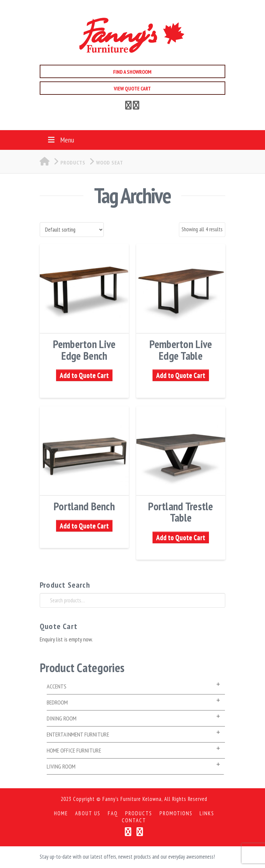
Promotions (176, 813)
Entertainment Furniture (78, 734)
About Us (88, 813)
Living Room (61, 766)
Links (207, 813)
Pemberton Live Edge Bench (84, 350)
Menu (60, 140)
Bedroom (57, 702)
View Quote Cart (132, 88)
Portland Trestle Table (181, 512)
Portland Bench (84, 506)
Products (139, 813)
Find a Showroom (132, 72)
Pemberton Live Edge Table (181, 350)
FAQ (113, 813)
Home (61, 813)
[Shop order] (72, 230)
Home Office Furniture (74, 750)
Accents (57, 686)
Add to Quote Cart (84, 375)
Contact (134, 820)
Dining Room (62, 718)
